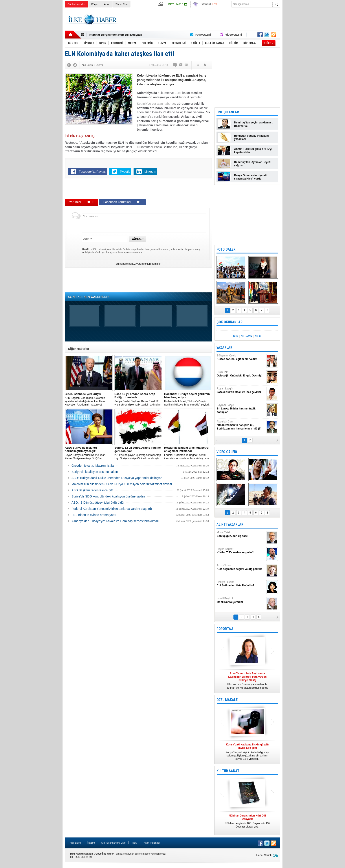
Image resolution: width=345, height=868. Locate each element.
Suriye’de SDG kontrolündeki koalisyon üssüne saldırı (108, 496)
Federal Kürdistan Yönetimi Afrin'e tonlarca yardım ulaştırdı (112, 509)
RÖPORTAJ (225, 629)
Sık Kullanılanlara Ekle (113, 843)
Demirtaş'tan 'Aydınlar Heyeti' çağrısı (253, 164)
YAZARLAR (224, 348)
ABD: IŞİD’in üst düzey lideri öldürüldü (98, 503)
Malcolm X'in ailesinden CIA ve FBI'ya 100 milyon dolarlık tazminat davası (122, 484)
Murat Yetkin (241, 534)
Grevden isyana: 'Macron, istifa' (93, 466)
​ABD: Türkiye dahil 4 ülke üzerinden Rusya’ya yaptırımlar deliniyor (117, 478)
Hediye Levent (241, 584)
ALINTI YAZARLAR (230, 524)
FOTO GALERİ (226, 249)
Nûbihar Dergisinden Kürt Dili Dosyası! (116, 35)
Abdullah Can (241, 425)
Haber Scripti (264, 855)
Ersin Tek (241, 374)
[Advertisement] (303, 77)
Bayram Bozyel (241, 409)
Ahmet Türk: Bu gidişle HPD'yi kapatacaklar (253, 151)
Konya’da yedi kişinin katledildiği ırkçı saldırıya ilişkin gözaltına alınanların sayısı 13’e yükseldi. (247, 752)
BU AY (258, 336)
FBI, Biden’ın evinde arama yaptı (94, 515)
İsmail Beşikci (241, 600)
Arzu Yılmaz (241, 567)
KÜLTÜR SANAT (228, 771)
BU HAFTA (246, 336)
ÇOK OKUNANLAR (229, 322)
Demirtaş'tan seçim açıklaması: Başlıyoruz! (254, 124)
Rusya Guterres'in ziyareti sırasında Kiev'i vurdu (250, 177)
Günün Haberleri (76, 4)
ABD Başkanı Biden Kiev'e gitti (92, 490)
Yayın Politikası (151, 843)
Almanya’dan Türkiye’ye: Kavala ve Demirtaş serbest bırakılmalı (115, 521)
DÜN (236, 336)
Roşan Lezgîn (241, 390)
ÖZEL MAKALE (227, 700)
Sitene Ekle (121, 4)
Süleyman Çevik (241, 357)
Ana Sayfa (75, 843)
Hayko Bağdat (241, 551)
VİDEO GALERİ (227, 452)
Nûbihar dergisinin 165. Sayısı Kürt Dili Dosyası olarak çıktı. (247, 821)
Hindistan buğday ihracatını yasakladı (251, 137)
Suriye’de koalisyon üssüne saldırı (95, 472)
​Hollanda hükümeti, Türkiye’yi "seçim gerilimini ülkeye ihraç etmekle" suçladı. (188, 399)
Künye (95, 4)
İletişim (91, 843)
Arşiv (107, 4)
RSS (134, 843)
